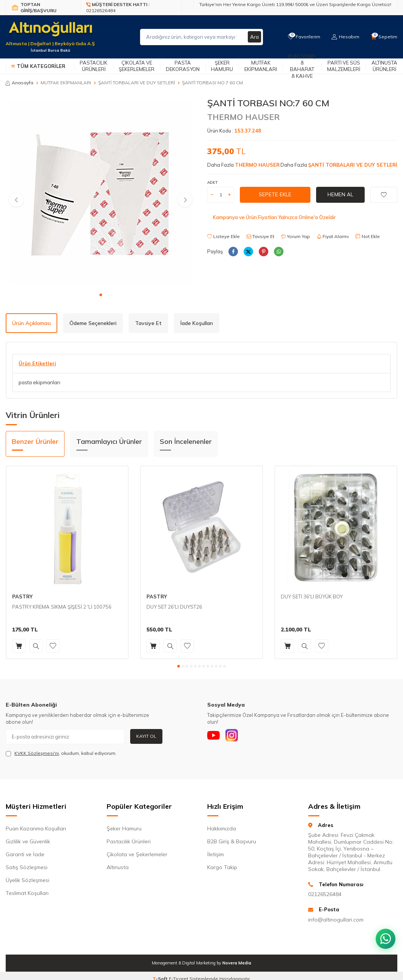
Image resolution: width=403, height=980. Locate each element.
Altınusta (118, 867)
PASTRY (22, 597)
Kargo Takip (222, 867)
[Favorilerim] (302, 37)
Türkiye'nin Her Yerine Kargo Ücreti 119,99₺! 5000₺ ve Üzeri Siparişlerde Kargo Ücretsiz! (295, 4)
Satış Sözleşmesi (27, 867)
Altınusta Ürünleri (384, 66)
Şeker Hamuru (222, 66)
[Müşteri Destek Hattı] (131, 8)
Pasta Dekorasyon (183, 66)
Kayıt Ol (146, 736)
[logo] (50, 32)
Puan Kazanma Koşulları (36, 829)
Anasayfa (20, 83)
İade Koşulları (197, 323)
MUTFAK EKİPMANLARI (66, 83)
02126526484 (325, 894)
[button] (101, 295)
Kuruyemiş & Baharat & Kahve (302, 66)
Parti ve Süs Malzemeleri (344, 66)
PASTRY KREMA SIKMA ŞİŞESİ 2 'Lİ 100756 (62, 607)
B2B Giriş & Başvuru (232, 841)
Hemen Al (340, 194)
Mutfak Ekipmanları (261, 66)
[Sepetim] (384, 37)
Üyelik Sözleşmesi (28, 880)
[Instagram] (236, 737)
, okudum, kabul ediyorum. (61, 753)
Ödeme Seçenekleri (93, 323)
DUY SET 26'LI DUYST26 (174, 607)
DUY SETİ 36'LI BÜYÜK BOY (312, 597)
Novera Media (237, 963)
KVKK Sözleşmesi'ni (37, 753)
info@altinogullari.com (336, 920)
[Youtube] (215, 737)
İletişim (216, 854)
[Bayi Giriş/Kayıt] (43, 8)
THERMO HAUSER (243, 117)
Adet (212, 182)
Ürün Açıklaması (31, 323)
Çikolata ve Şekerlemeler (137, 66)
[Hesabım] (344, 37)
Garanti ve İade (25, 854)
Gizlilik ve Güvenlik (28, 841)
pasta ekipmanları (39, 382)
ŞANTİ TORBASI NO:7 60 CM (213, 83)
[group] (101, 193)
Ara (254, 37)
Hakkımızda (222, 829)
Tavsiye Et (261, 236)
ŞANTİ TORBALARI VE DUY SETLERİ (137, 83)
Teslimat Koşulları (27, 893)
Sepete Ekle (275, 194)
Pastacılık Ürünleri (94, 66)
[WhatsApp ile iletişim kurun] (384, 934)
